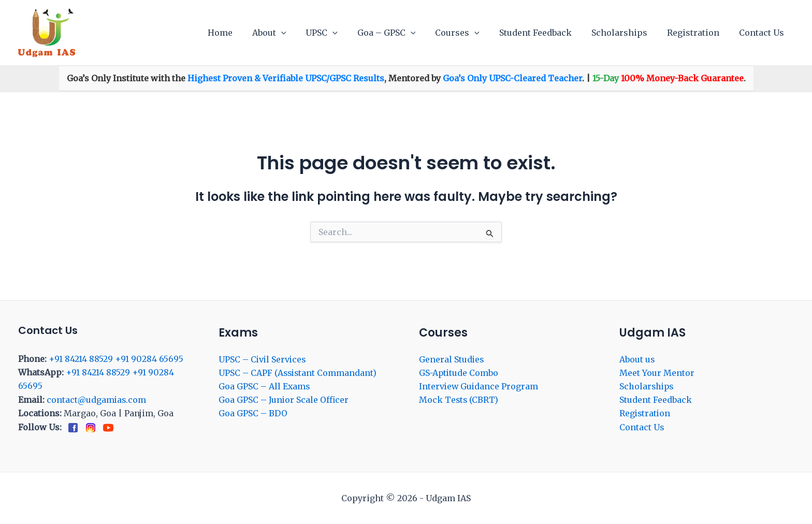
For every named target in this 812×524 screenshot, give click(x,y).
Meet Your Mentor (657, 373)
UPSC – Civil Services (263, 359)
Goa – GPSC (404, 33)
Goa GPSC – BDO (253, 414)
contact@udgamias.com (97, 400)
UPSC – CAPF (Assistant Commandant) (299, 373)
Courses (471, 33)
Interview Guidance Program (479, 386)
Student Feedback (546, 33)
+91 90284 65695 (149, 359)
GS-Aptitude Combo (459, 373)
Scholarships (627, 33)
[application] (304, 33)
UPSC (342, 33)
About (293, 33)
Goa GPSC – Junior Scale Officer (284, 400)
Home (247, 33)
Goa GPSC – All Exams (265, 386)
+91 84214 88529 (81, 359)
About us (637, 359)
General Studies (452, 359)
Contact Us (763, 33)
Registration (698, 33)
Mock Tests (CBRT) (459, 400)
